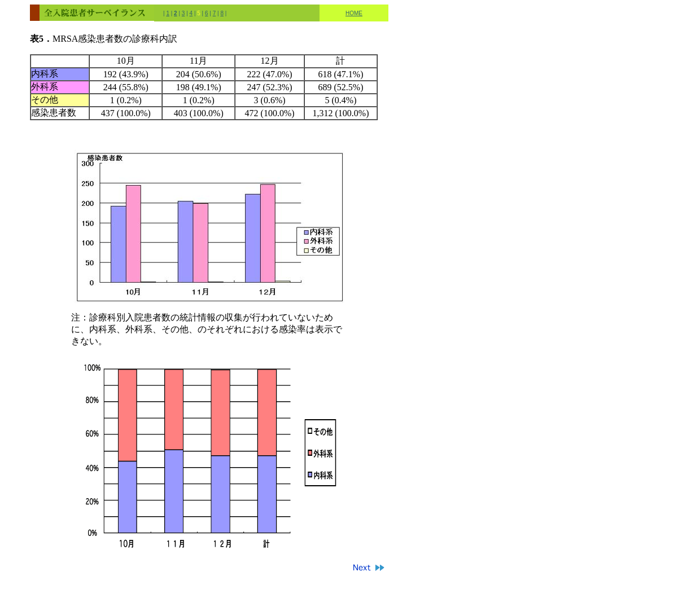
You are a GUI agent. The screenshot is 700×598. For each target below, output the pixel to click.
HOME (354, 13)
